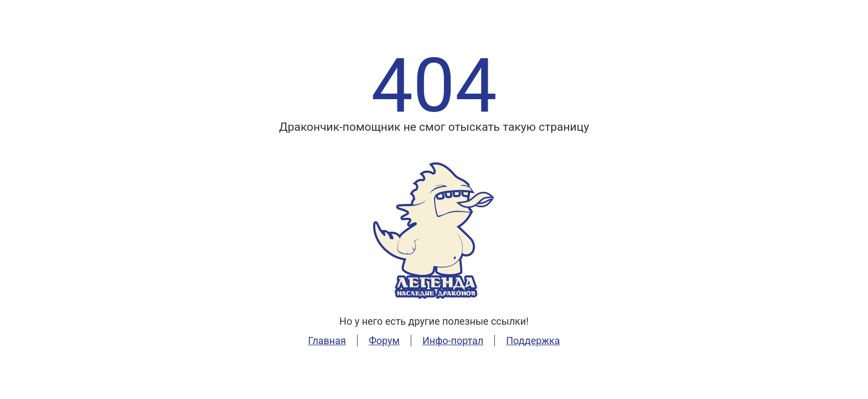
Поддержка (533, 341)
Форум (384, 341)
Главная (327, 341)
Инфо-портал (453, 341)
